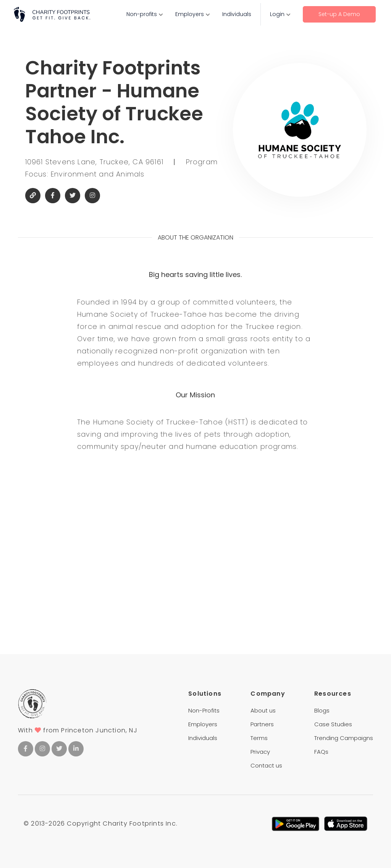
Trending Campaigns (344, 738)
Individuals (237, 14)
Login (277, 14)
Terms (259, 738)
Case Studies (333, 724)
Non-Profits (204, 710)
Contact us (266, 765)
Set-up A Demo (339, 14)
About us (263, 710)
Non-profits (142, 14)
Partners (262, 724)
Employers (190, 14)
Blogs (322, 710)
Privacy (260, 752)
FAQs (321, 752)
